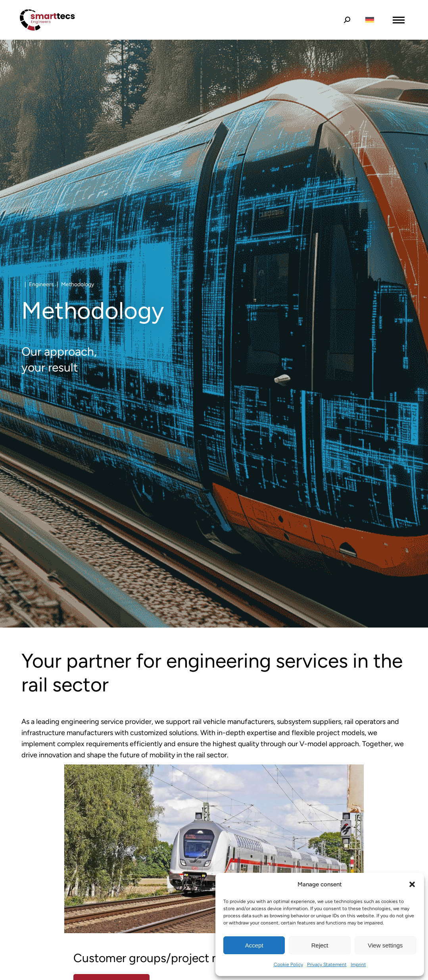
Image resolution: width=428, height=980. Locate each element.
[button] (412, 884)
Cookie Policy (288, 965)
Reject (320, 945)
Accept (254, 945)
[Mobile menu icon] (399, 20)
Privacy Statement (327, 965)
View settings (385, 945)
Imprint (358, 965)
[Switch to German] (370, 20)
